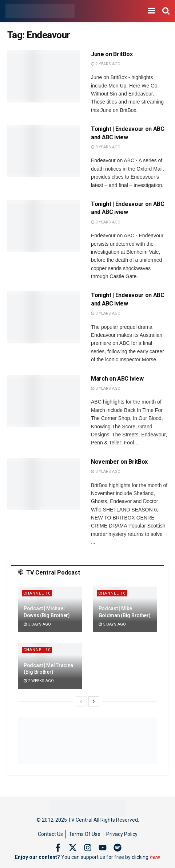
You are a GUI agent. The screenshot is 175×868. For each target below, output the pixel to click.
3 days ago (37, 624)
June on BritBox (112, 54)
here (154, 857)
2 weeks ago (39, 681)
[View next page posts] (94, 701)
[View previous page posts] (81, 701)
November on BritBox (119, 462)
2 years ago (106, 64)
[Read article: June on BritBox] (44, 76)
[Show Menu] (152, 11)
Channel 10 (37, 593)
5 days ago (112, 624)
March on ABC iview (117, 379)
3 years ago (106, 147)
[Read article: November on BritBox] (44, 484)
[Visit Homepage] (40, 11)
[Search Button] (166, 11)
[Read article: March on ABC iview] (44, 401)
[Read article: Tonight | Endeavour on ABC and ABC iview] (44, 151)
